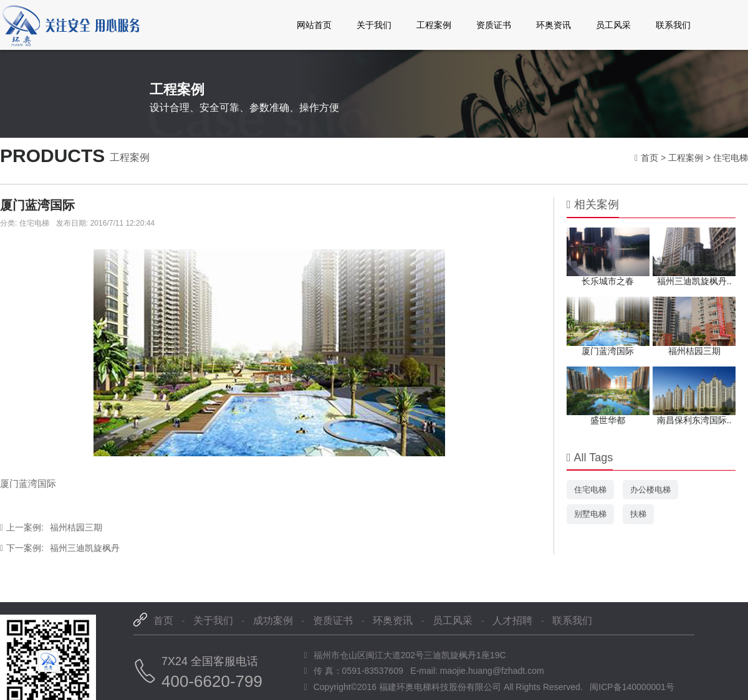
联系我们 (673, 25)
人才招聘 (512, 621)
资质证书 (494, 25)
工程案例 (434, 25)
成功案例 (273, 621)
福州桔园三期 (51, 527)
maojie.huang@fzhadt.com (492, 671)
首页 (650, 158)
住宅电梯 (731, 158)
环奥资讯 (554, 25)
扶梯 (638, 514)
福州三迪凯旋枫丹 (60, 548)
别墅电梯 (590, 514)
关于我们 (374, 25)
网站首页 (314, 25)
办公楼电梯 (650, 490)
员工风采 (613, 25)
